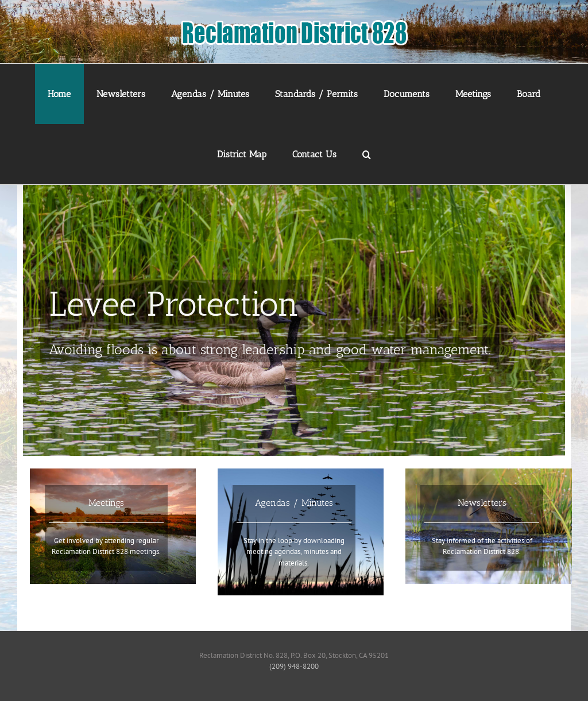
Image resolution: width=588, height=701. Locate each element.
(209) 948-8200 (294, 666)
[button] (367, 154)
